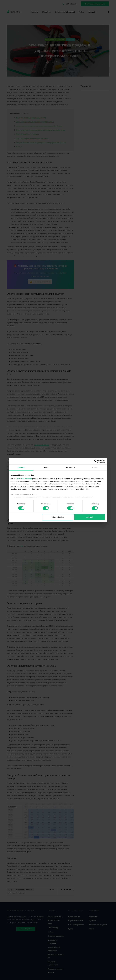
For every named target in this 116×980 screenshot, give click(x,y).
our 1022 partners (24, 479)
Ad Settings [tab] (70, 467)
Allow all (90, 517)
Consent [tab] (21, 467)
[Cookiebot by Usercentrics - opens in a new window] (96, 461)
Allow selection (58, 517)
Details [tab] (46, 467)
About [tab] (95, 467)
